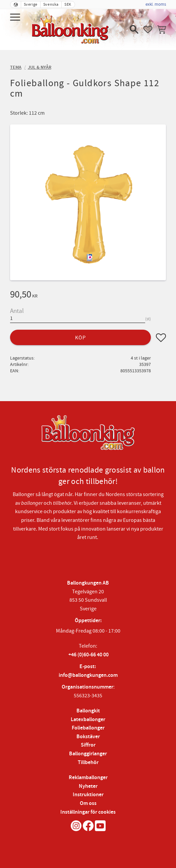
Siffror (88, 745)
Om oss (88, 803)
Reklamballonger (88, 778)
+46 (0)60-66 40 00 (89, 655)
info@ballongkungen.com (88, 675)
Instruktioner (88, 795)
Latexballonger (88, 720)
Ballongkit (88, 711)
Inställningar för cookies (88, 812)
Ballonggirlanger (88, 754)
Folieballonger (88, 728)
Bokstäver (88, 737)
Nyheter (88, 786)
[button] (16, 18)
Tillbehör (88, 763)
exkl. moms (156, 4)
